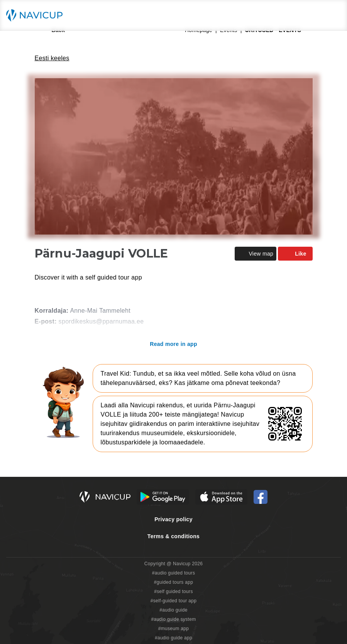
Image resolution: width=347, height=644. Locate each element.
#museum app (174, 629)
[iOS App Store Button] (221, 497)
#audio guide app (173, 638)
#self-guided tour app (173, 601)
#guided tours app (174, 582)
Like (295, 254)
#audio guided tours (174, 573)
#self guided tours (173, 591)
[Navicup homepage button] (37, 15)
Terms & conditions (173, 536)
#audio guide (173, 610)
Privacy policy (173, 519)
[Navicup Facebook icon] (261, 497)
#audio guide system (173, 619)
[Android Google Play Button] (163, 497)
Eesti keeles (52, 58)
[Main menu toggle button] (333, 15)
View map (256, 254)
